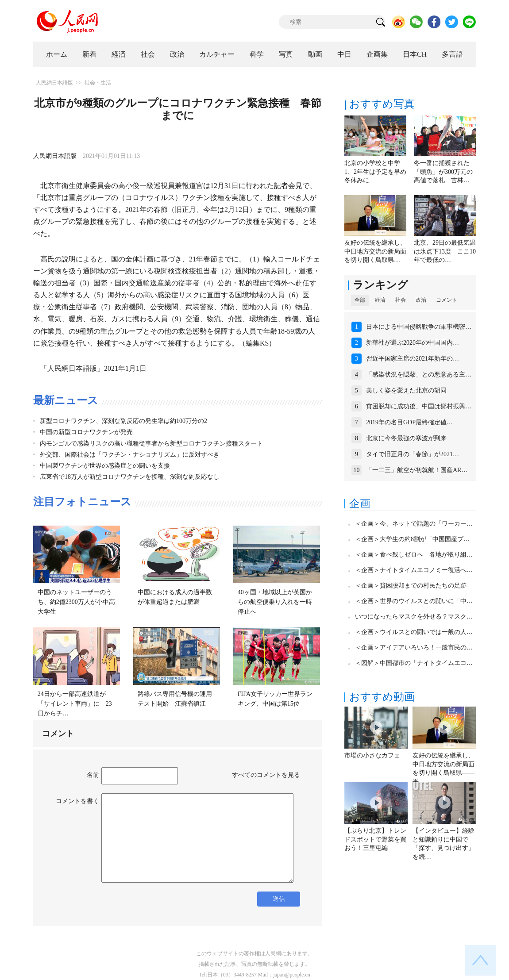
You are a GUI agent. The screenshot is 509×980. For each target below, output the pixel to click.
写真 (286, 54)
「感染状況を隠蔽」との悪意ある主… (419, 375)
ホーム (57, 54)
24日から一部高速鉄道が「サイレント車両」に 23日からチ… (75, 703)
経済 (119, 54)
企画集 (377, 54)
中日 (344, 54)
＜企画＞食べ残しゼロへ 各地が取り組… (414, 555)
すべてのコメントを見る (266, 775)
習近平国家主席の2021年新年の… (413, 359)
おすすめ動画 (382, 697)
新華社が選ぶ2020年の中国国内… (413, 343)
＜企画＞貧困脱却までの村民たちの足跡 (411, 586)
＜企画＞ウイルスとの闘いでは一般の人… (414, 632)
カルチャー (217, 54)
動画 (315, 54)
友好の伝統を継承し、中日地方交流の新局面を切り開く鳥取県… (375, 251)
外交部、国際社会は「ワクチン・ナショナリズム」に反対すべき (130, 455)
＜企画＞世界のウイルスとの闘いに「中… (414, 601)
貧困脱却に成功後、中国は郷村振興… (419, 406)
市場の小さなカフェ (372, 755)
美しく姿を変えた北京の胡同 (406, 390)
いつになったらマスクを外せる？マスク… (414, 617)
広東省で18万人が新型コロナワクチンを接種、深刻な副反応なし (130, 477)
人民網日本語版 (54, 83)
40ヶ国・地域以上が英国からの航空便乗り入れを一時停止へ (275, 602)
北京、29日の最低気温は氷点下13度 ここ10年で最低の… (445, 251)
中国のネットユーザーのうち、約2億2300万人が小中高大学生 (76, 602)
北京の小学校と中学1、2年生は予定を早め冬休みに (375, 172)
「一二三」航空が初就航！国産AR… (417, 470)
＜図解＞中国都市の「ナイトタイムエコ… (414, 663)
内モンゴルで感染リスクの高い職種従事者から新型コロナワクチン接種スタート (151, 444)
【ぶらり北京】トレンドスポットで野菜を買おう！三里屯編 (375, 839)
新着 (89, 54)
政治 (177, 54)
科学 (257, 54)
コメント (447, 300)
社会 (148, 54)
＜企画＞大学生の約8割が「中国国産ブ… (412, 539)
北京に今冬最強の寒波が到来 (406, 438)
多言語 (452, 54)
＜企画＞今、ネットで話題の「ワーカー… (414, 524)
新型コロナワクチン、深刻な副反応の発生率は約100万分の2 (123, 421)
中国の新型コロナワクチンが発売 (86, 432)
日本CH (415, 54)
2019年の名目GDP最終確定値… (409, 422)
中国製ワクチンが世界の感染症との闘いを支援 (105, 466)
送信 (279, 899)
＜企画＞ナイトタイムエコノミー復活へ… (414, 570)
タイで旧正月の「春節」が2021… (413, 454)
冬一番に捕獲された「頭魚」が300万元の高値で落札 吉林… (443, 172)
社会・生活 (98, 83)
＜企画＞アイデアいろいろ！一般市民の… (414, 648)
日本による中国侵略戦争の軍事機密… (419, 327)
